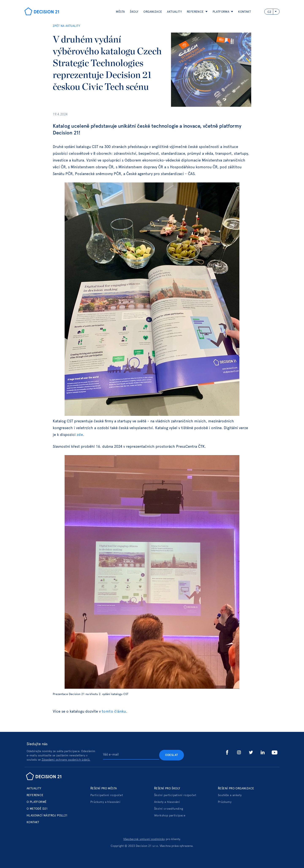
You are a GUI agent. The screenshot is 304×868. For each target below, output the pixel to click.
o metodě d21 (37, 809)
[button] (195, 12)
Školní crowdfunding (169, 809)
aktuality (174, 12)
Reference (35, 795)
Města (120, 12)
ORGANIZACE (153, 12)
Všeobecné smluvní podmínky (144, 839)
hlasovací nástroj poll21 (47, 816)
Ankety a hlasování (167, 802)
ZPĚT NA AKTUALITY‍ (66, 26)
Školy (134, 12)
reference (195, 12)
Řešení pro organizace (236, 789)
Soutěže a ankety (230, 795)
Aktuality (34, 789)
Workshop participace (170, 816)
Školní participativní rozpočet (175, 795)
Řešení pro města (104, 789)
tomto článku (114, 712)
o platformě (37, 802)
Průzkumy (225, 802)
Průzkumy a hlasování (105, 802)
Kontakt (244, 12)
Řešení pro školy (167, 789)
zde (80, 435)
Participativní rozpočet (107, 795)
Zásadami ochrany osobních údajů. (66, 760)
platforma (221, 12)
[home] (42, 12)
